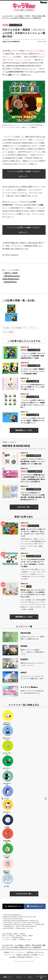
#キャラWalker (9, 332)
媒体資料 (27, 955)
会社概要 (12, 957)
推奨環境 (30, 952)
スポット (30, 977)
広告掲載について (37, 955)
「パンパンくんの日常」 (23, 60)
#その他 (6, 328)
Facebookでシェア (35, 906)
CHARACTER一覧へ (27, 894)
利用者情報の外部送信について (27, 957)
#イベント (34, 328)
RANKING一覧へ (27, 507)
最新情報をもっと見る (27, 430)
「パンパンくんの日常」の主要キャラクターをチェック (23, 174)
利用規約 (7, 952)
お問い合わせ (39, 952)
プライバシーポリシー (18, 952)
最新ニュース (7, 977)
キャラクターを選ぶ (42, 977)
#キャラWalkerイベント (20, 328)
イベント (19, 977)
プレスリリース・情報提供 (13, 955)
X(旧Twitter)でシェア (13, 906)
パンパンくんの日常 (16, 25)
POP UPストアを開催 (35, 51)
